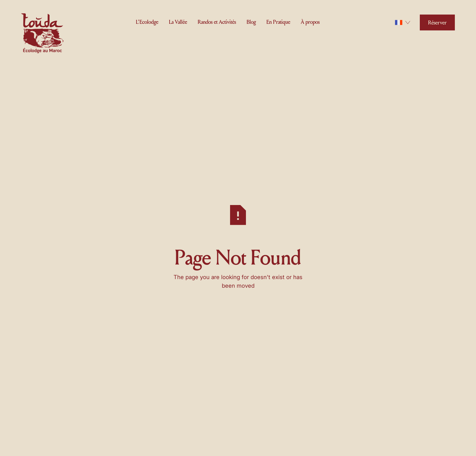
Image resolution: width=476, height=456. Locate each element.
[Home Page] (42, 34)
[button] (147, 21)
